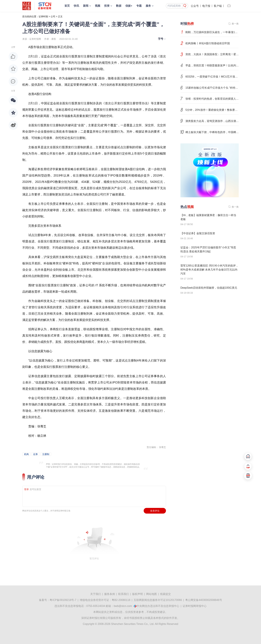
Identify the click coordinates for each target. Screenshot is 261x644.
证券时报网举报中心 (195, 606)
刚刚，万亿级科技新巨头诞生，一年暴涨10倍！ (212, 32)
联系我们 (124, 594)
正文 (60, 16)
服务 (148, 6)
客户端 (218, 6)
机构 (26, 454)
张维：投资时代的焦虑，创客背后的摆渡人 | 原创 (212, 99)
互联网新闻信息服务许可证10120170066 (158, 600)
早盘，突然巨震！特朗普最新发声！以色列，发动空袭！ (212, 65)
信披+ (129, 6)
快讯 (76, 6)
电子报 (206, 6)
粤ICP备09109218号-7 (63, 600)
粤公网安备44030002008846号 (204, 600)
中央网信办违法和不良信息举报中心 (158, 606)
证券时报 (43, 16)
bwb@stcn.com (123, 606)
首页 (67, 6)
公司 (53, 16)
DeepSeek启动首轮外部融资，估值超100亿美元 (209, 288)
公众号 (195, 6)
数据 (119, 6)
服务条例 (110, 594)
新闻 (86, 6)
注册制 (46, 454)
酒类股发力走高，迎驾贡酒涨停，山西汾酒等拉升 (212, 121)
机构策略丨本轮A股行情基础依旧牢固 (208, 43)
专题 (139, 6)
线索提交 (165, 594)
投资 (107, 6)
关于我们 (96, 594)
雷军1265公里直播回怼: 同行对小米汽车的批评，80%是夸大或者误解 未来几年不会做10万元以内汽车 (209, 270)
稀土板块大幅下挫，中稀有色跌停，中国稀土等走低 (212, 132)
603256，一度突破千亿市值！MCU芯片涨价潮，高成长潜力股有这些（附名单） (212, 77)
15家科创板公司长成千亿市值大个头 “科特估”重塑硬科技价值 (212, 88)
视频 (98, 6)
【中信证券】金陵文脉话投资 (198, 233)
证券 (35, 454)
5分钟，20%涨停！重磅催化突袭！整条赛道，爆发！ (212, 110)
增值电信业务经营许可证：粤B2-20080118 (105, 600)
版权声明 (137, 594)
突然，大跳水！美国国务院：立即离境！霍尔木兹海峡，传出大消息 (212, 54)
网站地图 (151, 594)
